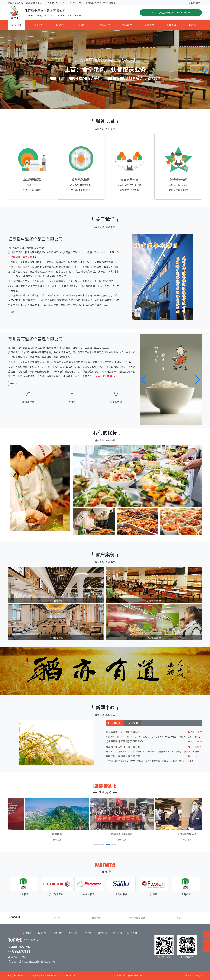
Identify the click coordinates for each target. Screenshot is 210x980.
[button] (206, 69)
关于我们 (39, 25)
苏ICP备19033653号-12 (134, 976)
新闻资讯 (171, 25)
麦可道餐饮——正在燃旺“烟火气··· (133, 732)
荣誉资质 (149, 25)
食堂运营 (105, 25)
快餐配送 (83, 25)
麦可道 (61, 918)
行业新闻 (141, 723)
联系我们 (193, 3)
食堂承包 (61, 25)
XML (200, 3)
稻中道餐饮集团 (142, 918)
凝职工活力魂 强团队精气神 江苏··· (133, 756)
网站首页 (17, 25)
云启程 (199, 976)
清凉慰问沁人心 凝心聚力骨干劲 (132, 747)
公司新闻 (123, 723)
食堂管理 (127, 25)
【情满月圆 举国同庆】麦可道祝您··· (134, 741)
